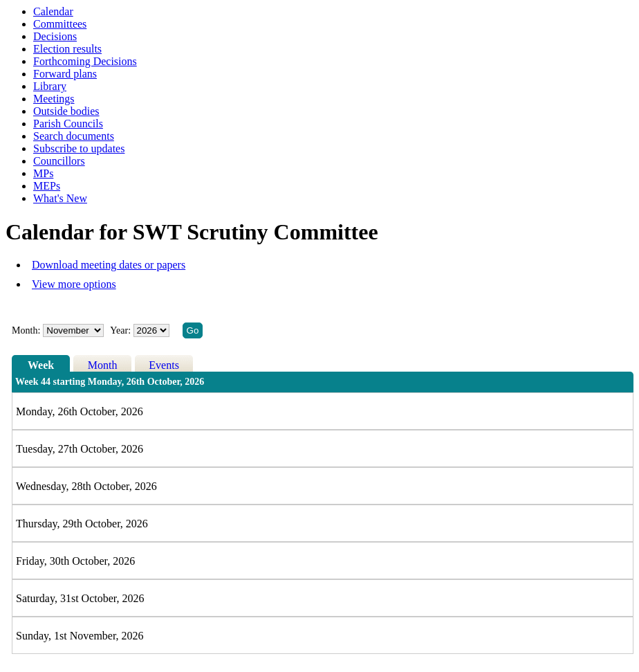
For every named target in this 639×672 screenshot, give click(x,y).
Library (50, 86)
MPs (43, 173)
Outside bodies (66, 111)
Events (164, 365)
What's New (60, 198)
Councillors (59, 161)
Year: (121, 330)
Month (103, 365)
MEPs (47, 186)
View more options (74, 284)
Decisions (55, 36)
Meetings (54, 99)
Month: (26, 330)
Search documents (74, 136)
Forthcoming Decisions (85, 61)
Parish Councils (68, 124)
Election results (67, 49)
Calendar (53, 11)
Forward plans (65, 74)
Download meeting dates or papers (109, 265)
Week (41, 365)
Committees (60, 24)
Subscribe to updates (79, 148)
